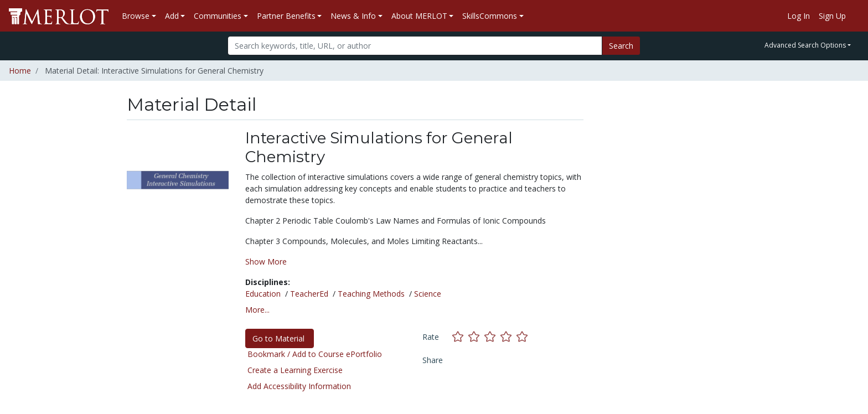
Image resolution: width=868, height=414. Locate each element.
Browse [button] (136, 16)
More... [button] (257, 310)
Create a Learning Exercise (295, 370)
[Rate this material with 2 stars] (476, 337)
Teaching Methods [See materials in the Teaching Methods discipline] (371, 294)
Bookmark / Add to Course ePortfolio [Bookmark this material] (315, 354)
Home (20, 71)
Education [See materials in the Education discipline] (263, 294)
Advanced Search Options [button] (805, 45)
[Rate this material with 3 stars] (492, 337)
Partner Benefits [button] (286, 16)
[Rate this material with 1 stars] (460, 337)
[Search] (415, 46)
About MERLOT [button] (419, 16)
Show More (266, 262)
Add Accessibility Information (299, 386)
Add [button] (172, 16)
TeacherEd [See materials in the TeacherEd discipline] (309, 294)
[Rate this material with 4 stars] (508, 337)
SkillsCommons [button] (490, 16)
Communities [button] (218, 16)
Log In (799, 16)
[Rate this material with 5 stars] (523, 337)
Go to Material (280, 338)
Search (621, 46)
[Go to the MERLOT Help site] (855, 16)
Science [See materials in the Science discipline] (428, 294)
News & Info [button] (353, 16)
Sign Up (832, 16)
